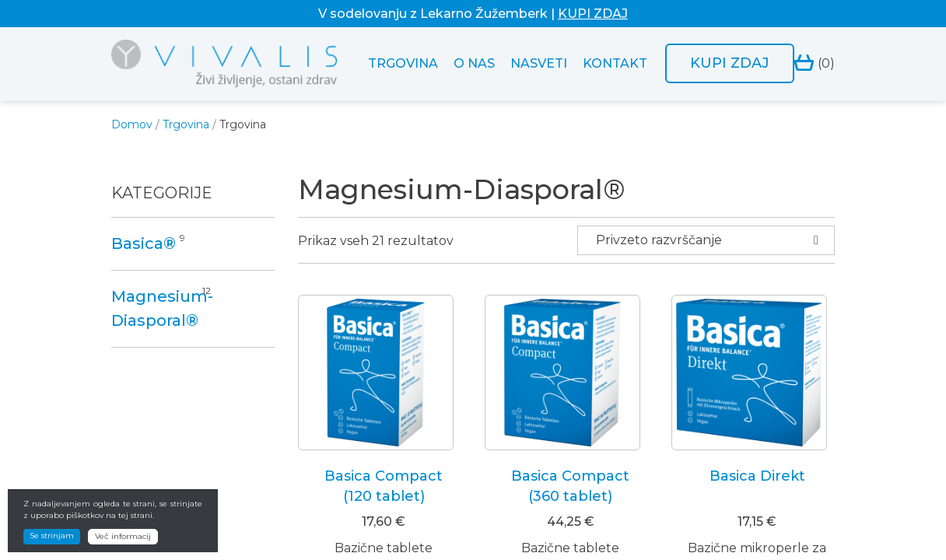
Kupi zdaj (730, 63)
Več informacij (123, 536)
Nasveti (539, 63)
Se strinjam (52, 535)
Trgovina (403, 63)
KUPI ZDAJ (593, 14)
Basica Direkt (757, 476)
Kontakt (615, 63)
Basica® (144, 243)
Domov (132, 124)
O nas (474, 63)
